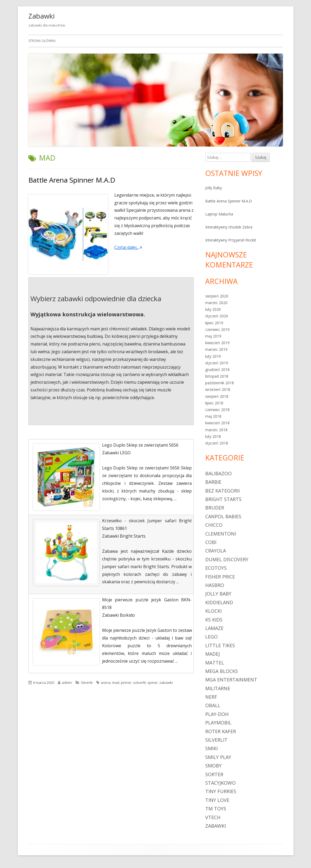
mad (116, 683)
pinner (126, 683)
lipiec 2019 (214, 323)
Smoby (213, 766)
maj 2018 (213, 416)
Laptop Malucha (219, 214)
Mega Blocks (222, 671)
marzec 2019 (216, 349)
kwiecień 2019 (217, 343)
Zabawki (41, 16)
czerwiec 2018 (217, 410)
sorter (214, 774)
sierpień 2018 (217, 396)
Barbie (213, 482)
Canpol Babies (223, 516)
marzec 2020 (216, 303)
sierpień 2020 (217, 296)
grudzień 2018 (217, 370)
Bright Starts (223, 499)
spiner (153, 683)
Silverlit (87, 683)
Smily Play (218, 757)
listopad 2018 (217, 376)
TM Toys (216, 809)
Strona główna (42, 41)
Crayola (216, 551)
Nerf (211, 697)
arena (106, 683)
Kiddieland (219, 602)
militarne (218, 688)
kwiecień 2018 (217, 423)
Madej (213, 654)
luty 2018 (213, 436)
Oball (213, 705)
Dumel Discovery (227, 559)
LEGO (211, 637)
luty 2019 (213, 356)
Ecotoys (216, 568)
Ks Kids (214, 620)
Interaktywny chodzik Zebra (229, 227)
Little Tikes (220, 645)
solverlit (139, 683)
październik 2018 (220, 383)
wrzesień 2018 (218, 389)
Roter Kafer (221, 731)
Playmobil (218, 723)
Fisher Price (220, 577)
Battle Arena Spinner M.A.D (72, 180)
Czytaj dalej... (128, 247)
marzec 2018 (216, 430)
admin (67, 683)
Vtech (213, 817)
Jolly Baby (214, 188)
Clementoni (221, 534)
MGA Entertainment (231, 680)
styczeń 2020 (217, 316)
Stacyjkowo (220, 783)
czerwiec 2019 (217, 329)
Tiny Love (217, 800)
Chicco (214, 525)
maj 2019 (213, 336)
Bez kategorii (222, 491)
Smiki (211, 748)
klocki (213, 611)
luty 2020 (213, 309)
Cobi (211, 542)
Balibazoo (218, 473)
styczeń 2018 (217, 443)
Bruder (215, 508)
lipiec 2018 (214, 403)
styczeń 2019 (217, 363)
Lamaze (214, 628)
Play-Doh (217, 714)
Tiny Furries (221, 791)
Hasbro (215, 585)
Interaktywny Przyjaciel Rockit (231, 240)
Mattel (215, 663)
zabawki (166, 683)
